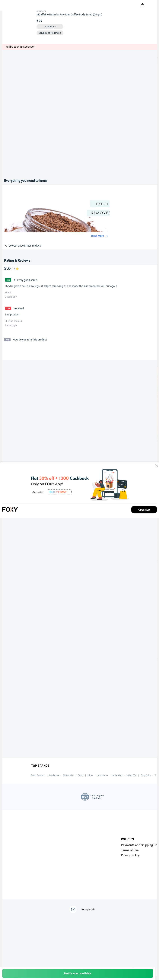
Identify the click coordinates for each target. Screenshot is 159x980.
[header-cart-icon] (142, 5)
